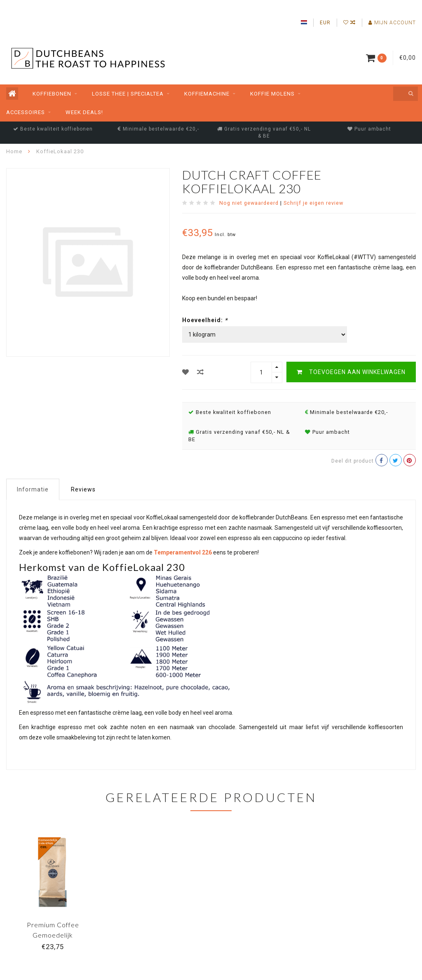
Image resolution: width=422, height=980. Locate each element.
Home (14, 151)
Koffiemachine (207, 94)
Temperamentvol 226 (183, 552)
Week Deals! (84, 112)
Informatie (33, 489)
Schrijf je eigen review (313, 203)
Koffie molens (272, 94)
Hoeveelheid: (205, 320)
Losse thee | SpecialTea (128, 94)
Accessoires (26, 112)
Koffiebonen (52, 94)
